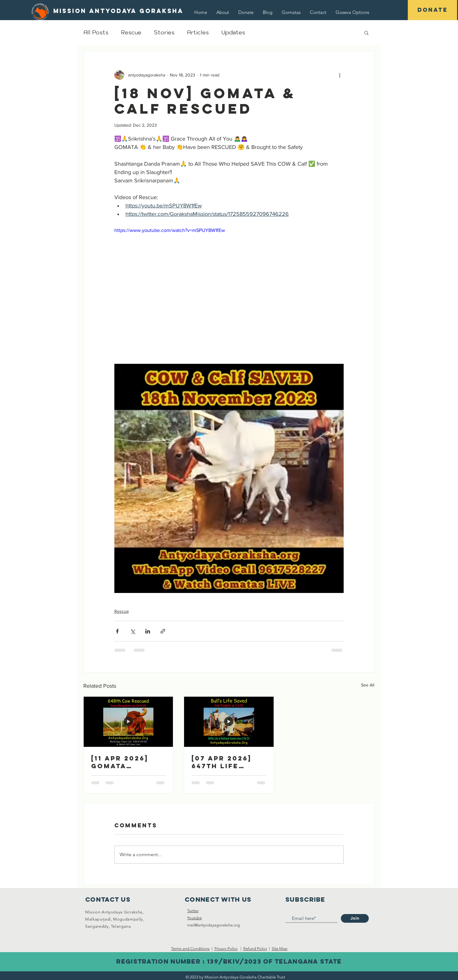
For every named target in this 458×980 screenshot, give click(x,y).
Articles (198, 33)
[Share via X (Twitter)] (132, 631)
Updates (233, 33)
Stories (164, 33)
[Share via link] (163, 631)
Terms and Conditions (190, 949)
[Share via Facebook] (117, 631)
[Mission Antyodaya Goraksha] (118, 11)
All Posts (96, 33)
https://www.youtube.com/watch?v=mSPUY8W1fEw (170, 230)
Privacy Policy (226, 949)
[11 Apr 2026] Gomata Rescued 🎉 (120, 762)
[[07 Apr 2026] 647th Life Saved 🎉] (229, 722)
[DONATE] (432, 10)
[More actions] (340, 75)
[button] (352, 12)
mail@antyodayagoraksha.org (214, 925)
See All (368, 685)
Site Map (280, 949)
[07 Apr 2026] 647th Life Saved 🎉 (222, 762)
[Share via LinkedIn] (148, 631)
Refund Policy (255, 949)
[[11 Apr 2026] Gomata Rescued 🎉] (128, 722)
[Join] (355, 918)
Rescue (131, 33)
